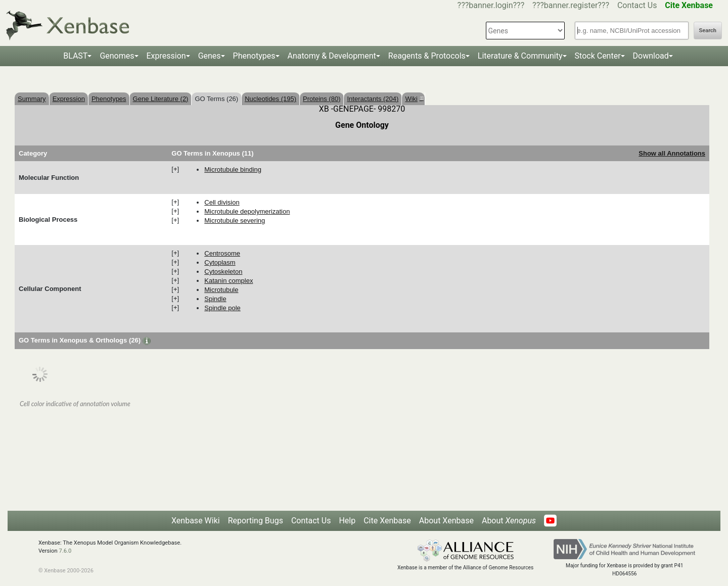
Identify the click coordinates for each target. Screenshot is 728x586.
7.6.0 (65, 551)
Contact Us (637, 5)
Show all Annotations (672, 153)
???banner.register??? (571, 5)
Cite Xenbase (387, 521)
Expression (166, 56)
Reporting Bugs (256, 521)
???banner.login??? (491, 5)
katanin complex (229, 281)
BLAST (75, 56)
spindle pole (222, 308)
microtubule (221, 290)
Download (651, 56)
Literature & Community (520, 56)
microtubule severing (235, 221)
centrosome (222, 253)
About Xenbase (446, 521)
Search (708, 31)
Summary (32, 99)
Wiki (413, 99)
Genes (210, 56)
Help (347, 521)
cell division (222, 202)
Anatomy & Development (332, 56)
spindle (215, 299)
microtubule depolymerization (247, 211)
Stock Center (598, 56)
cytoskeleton (223, 272)
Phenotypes (254, 56)
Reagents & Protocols (427, 56)
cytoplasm (220, 262)
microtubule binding (233, 169)
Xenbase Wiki (196, 521)
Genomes (117, 56)
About (509, 521)
